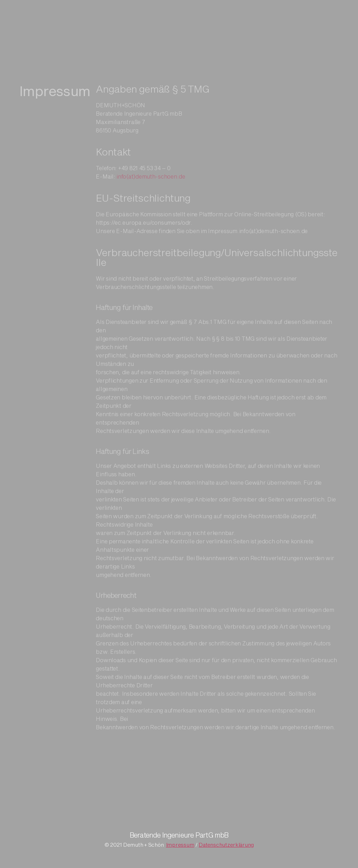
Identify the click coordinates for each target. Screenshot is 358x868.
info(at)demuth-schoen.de (151, 183)
